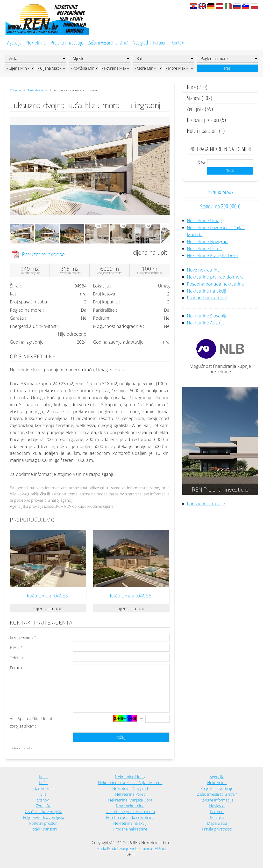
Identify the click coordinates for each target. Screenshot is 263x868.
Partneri (160, 42)
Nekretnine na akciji (206, 291)
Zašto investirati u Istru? (108, 42)
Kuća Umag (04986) (131, 596)
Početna (16, 90)
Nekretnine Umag (204, 221)
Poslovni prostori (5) (206, 120)
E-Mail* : (17, 647)
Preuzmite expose (43, 254)
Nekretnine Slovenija (207, 316)
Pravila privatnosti (217, 829)
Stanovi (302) (200, 98)
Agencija (14, 42)
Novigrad (140, 42)
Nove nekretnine (203, 270)
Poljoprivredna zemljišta (43, 817)
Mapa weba (217, 823)
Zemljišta (43, 806)
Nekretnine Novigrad (207, 242)
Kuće (43, 777)
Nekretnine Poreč (204, 249)
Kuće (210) (197, 87)
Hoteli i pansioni (43, 829)
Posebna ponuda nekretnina (215, 284)
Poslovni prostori (43, 823)
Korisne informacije (206, 504)
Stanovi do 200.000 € (220, 206)
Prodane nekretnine (207, 298)
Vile (43, 794)
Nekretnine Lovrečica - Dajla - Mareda (130, 783)
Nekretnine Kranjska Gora (212, 255)
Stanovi (43, 800)
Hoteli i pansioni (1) (206, 130)
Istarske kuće (43, 788)
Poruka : (17, 668)
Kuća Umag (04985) (48, 596)
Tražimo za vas (220, 192)
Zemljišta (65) (200, 109)
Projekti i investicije (67, 42)
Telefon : (17, 658)
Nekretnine (36, 42)
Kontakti (179, 42)
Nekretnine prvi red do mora (215, 277)
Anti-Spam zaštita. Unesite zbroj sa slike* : (32, 722)
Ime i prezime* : (24, 637)
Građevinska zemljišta (43, 812)
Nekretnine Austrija (206, 323)
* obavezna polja (21, 748)
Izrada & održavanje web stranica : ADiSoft (132, 848)
